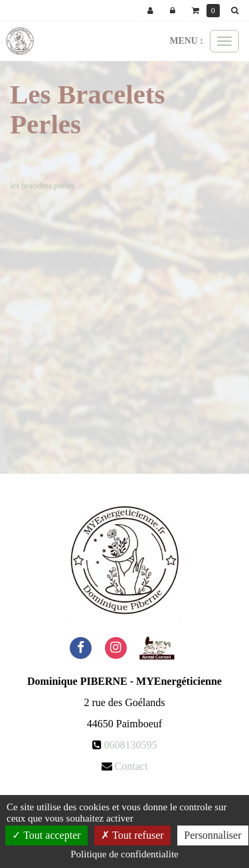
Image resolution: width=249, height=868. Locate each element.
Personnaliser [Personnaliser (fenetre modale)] (212, 835)
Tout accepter (46, 835)
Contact (131, 766)
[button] (237, 11)
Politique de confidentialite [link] (124, 854)
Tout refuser (132, 835)
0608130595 (131, 745)
